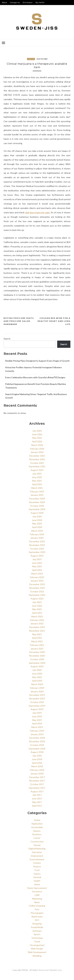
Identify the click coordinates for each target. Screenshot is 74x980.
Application (37, 824)
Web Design (37, 949)
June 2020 (37, 674)
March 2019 (37, 727)
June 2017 (37, 798)
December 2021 (37, 627)
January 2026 (37, 452)
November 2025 (37, 459)
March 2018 (37, 766)
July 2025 (37, 474)
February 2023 (37, 577)
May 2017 (37, 802)
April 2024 (37, 527)
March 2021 (37, 641)
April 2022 (37, 613)
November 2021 (37, 631)
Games (37, 874)
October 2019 (37, 702)
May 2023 (37, 566)
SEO (37, 920)
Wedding (37, 956)
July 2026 (37, 431)
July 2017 (37, 795)
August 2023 (37, 556)
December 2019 (37, 695)
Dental (37, 845)
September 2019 (37, 706)
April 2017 (37, 806)
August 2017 (37, 791)
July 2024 (37, 516)
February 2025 (37, 491)
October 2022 (37, 591)
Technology (37, 938)
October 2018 (37, 745)
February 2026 (37, 449)
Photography (37, 913)
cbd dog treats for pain (37, 212)
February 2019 (37, 731)
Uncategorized (37, 945)
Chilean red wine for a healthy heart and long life (54, 321)
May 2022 (37, 609)
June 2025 (37, 477)
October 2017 (37, 784)
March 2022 (37, 616)
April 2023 (37, 570)
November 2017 (37, 781)
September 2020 (37, 663)
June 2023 (37, 563)
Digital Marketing (37, 849)
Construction (37, 841)
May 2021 (37, 634)
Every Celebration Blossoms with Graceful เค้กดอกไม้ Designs (35, 377)
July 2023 (37, 559)
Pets (37, 909)
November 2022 (37, 588)
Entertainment (37, 859)
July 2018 (37, 756)
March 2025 (37, 488)
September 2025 (37, 466)
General (37, 877)
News (37, 902)
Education (37, 852)
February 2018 (37, 770)
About (5, 2)
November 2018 (37, 741)
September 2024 (37, 509)
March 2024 (37, 531)
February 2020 (37, 688)
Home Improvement (37, 888)
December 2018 (37, 738)
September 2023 (37, 552)
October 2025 (37, 463)
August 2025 (37, 470)
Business (37, 834)
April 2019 (37, 723)
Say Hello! (40, 2)
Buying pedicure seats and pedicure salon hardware (19, 321)
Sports (37, 934)
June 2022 (37, 606)
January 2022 (37, 623)
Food (37, 870)
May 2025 (37, 481)
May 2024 (37, 524)
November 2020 (37, 656)
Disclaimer (28, 2)
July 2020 (37, 670)
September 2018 (37, 749)
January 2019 (37, 734)
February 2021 (37, 645)
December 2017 (37, 777)
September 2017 (37, 788)
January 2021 (37, 649)
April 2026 (37, 441)
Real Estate (37, 917)
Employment (37, 856)
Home (37, 884)
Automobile (37, 827)
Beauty (37, 831)
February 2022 (37, 620)
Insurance (37, 891)
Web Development (37, 952)
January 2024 (37, 538)
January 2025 (37, 495)
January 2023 (37, 581)
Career (37, 838)
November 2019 (37, 699)
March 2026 (37, 445)
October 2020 (37, 659)
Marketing (37, 899)
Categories (15, 2)
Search (7, 339)
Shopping (37, 924)
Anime (37, 820)
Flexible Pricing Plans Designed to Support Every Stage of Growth (37, 361)
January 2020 (37, 691)
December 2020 (37, 652)
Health (31, 59)
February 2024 (37, 534)
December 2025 (37, 456)
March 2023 (37, 574)
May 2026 (37, 438)
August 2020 (37, 666)
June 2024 (37, 520)
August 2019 (37, 709)
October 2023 (37, 549)
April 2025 (37, 484)
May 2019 (37, 720)
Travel (37, 941)
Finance (37, 866)
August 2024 (37, 513)
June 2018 (37, 759)
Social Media (37, 927)
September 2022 (37, 595)
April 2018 (37, 763)
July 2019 (37, 713)
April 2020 (37, 681)
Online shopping (37, 906)
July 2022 (37, 602)
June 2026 (37, 434)
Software (37, 931)
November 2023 (37, 545)
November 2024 (37, 502)
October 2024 (37, 506)
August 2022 (37, 599)
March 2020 (37, 684)
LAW (37, 895)
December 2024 (37, 499)
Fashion (37, 863)
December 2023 (37, 541)
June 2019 (37, 716)
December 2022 (37, 584)
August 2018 (37, 752)
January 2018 (37, 774)
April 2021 (37, 638)
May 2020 (37, 677)
